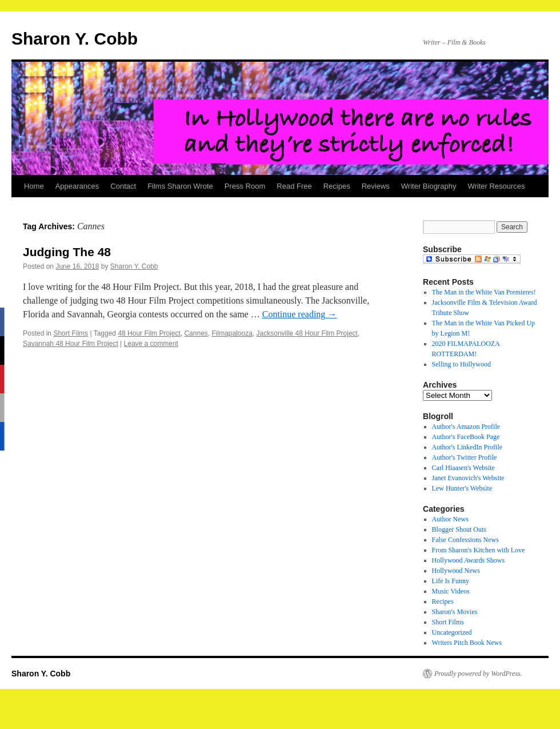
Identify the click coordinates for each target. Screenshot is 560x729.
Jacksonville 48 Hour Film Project (307, 333)
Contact (123, 186)
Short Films (71, 333)
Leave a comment (151, 344)
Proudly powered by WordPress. (478, 674)
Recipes (337, 186)
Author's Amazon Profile (466, 427)
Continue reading (300, 314)
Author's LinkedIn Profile (467, 447)
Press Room (245, 186)
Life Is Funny (451, 581)
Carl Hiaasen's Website (463, 468)
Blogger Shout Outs (459, 529)
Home (34, 186)
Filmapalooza (232, 333)
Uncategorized (452, 632)
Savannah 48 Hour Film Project (71, 344)
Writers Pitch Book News (467, 643)
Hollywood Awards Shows (469, 560)
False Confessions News (465, 540)
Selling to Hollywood (461, 364)
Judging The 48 (67, 252)
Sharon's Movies (455, 612)
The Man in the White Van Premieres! (484, 292)
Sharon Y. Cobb (75, 39)
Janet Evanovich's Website (468, 478)
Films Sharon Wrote (180, 186)
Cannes (196, 333)
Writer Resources (496, 186)
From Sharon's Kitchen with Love (479, 550)
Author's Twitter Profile (465, 457)
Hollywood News (456, 571)
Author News (450, 519)
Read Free (294, 186)
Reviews (376, 186)
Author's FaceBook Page (466, 437)
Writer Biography (429, 186)
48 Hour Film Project (149, 333)
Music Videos (451, 591)
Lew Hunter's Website (462, 488)
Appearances (77, 186)
